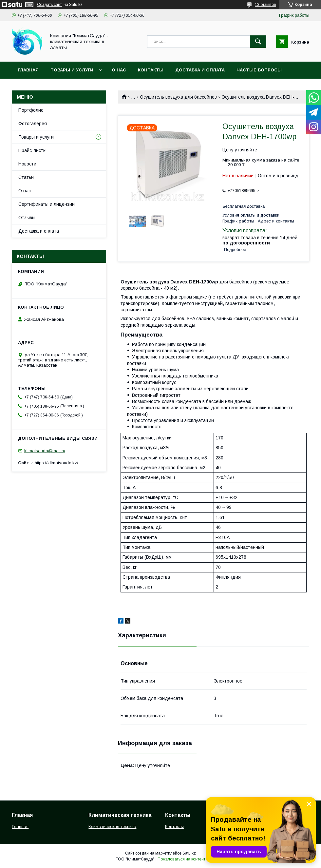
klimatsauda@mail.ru (45, 451)
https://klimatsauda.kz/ (57, 463)
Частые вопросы (259, 70)
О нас (119, 70)
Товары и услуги (72, 70)
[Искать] (258, 42)
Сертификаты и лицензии (47, 204)
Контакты (151, 70)
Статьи (26, 177)
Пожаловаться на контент (181, 859)
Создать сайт (49, 5)
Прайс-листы (32, 150)
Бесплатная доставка (244, 206)
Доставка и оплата (200, 70)
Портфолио (31, 110)
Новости (27, 164)
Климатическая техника (112, 827)
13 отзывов (265, 5)
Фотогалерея (33, 124)
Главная (28, 70)
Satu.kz (189, 853)
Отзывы (27, 218)
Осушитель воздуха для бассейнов (178, 97)
